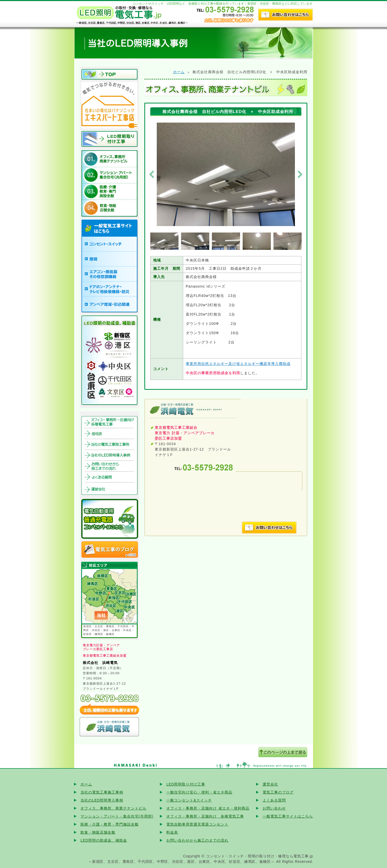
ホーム (179, 72)
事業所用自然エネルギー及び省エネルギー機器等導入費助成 (238, 364)
